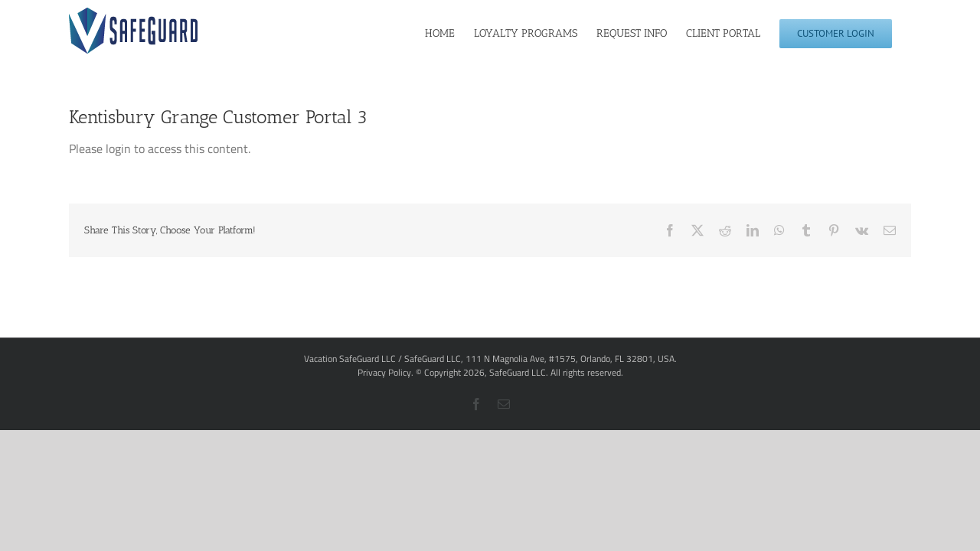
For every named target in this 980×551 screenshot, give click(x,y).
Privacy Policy (384, 372)
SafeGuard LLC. (519, 372)
